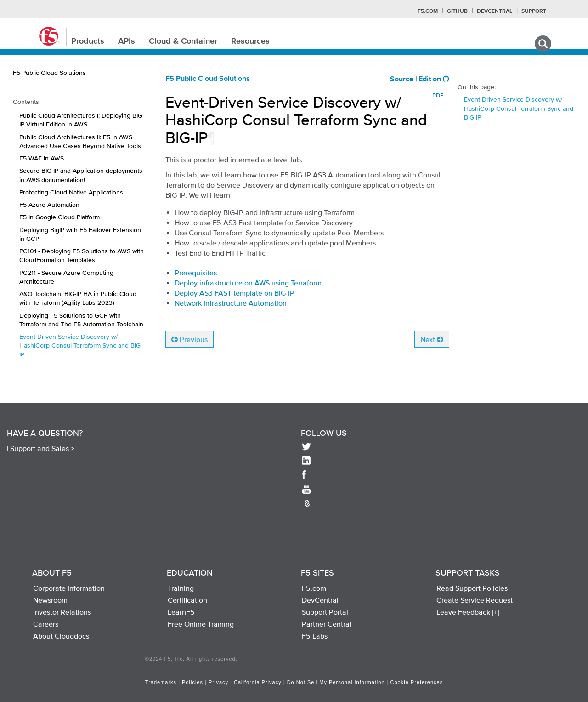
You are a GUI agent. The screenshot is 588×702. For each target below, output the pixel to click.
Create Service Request (475, 600)
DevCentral (320, 600)
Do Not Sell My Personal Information (336, 682)
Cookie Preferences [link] (417, 682)
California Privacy (258, 682)
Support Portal (325, 612)
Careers (46, 624)
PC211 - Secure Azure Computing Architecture (66, 277)
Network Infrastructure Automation (231, 303)
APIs (127, 41)
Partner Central (327, 624)
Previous (189, 339)
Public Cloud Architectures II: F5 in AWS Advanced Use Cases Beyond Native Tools (80, 141)
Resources (250, 41)
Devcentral (495, 11)
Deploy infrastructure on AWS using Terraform (248, 283)
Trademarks (161, 682)
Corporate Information (69, 588)
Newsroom (50, 600)
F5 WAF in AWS (42, 158)
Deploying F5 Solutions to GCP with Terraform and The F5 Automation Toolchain (81, 320)
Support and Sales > (42, 448)
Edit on (434, 80)
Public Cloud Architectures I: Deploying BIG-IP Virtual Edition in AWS (82, 120)
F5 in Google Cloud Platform (59, 217)
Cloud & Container (183, 41)
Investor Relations (62, 612)
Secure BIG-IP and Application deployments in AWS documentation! (81, 175)
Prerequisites (196, 273)
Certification (187, 600)
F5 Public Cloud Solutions (208, 79)
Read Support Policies (472, 588)
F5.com (428, 11)
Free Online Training (201, 624)
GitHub (457, 11)
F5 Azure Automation (49, 205)
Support (534, 11)
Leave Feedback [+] (468, 612)
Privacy (218, 682)
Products (88, 41)
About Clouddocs (61, 636)
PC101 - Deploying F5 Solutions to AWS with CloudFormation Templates (82, 255)
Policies (192, 682)
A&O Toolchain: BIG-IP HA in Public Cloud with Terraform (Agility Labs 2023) (78, 298)
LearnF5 (181, 612)
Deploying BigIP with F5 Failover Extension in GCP (80, 234)
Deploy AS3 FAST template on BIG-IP (235, 293)
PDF (438, 95)
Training (181, 588)
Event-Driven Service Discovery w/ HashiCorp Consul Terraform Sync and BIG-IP (81, 345)
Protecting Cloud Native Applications (71, 192)
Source (402, 80)
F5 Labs (315, 636)
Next (432, 339)
